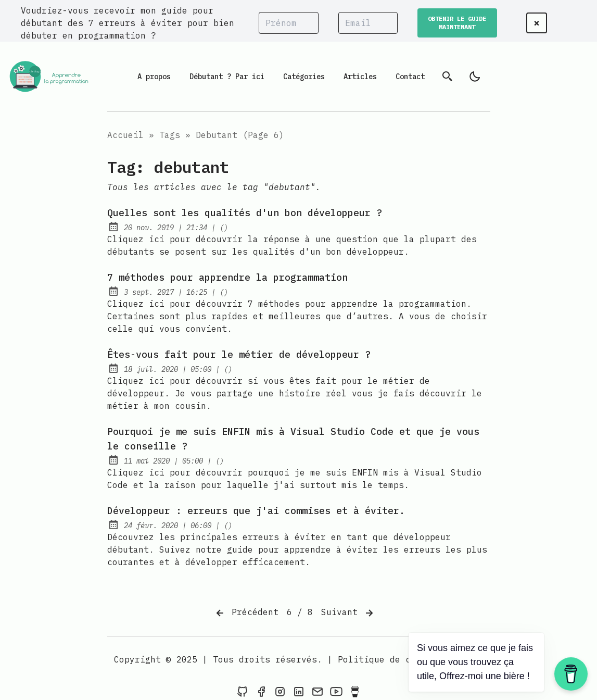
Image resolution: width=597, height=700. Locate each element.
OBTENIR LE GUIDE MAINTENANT (457, 23)
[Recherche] (448, 77)
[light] (475, 77)
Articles (360, 77)
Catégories (304, 77)
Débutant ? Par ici (227, 77)
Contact (410, 77)
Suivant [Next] (348, 613)
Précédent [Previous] (246, 613)
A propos (154, 77)
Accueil (125, 135)
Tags (170, 135)
